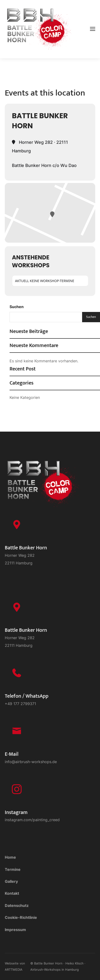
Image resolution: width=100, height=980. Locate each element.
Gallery (11, 881)
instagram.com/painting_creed (32, 820)
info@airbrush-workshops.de (31, 762)
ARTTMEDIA (14, 969)
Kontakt (12, 893)
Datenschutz (17, 905)
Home (10, 857)
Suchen (17, 307)
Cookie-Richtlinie (21, 917)
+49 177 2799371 (20, 704)
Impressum (15, 930)
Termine (13, 869)
